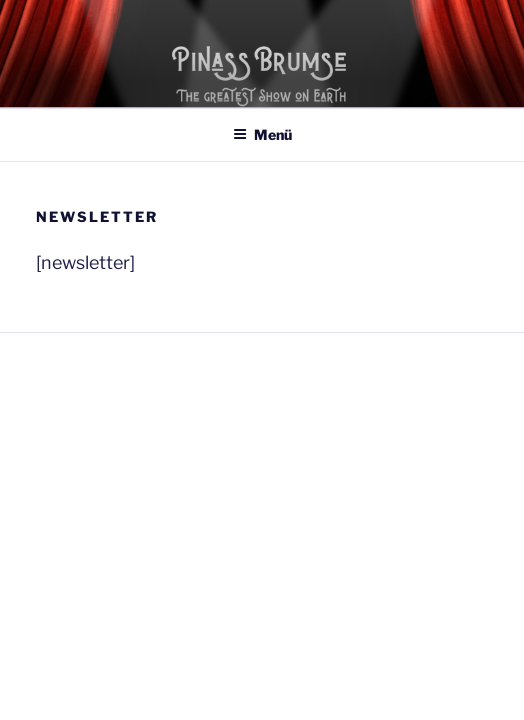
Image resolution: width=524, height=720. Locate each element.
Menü (262, 134)
